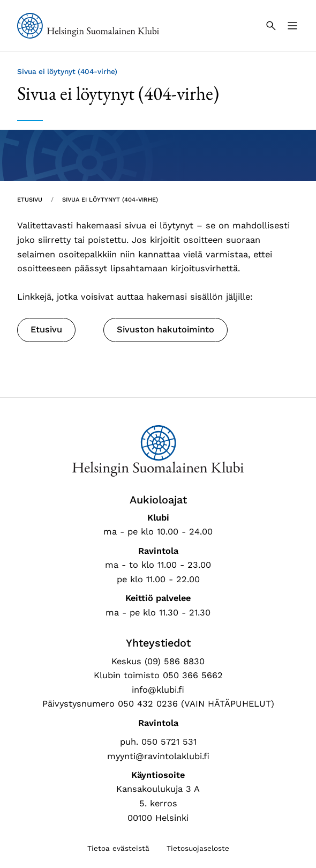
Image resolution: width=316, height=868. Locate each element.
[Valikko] (292, 26)
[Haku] (271, 26)
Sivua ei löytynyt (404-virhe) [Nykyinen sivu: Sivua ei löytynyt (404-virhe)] (110, 200)
